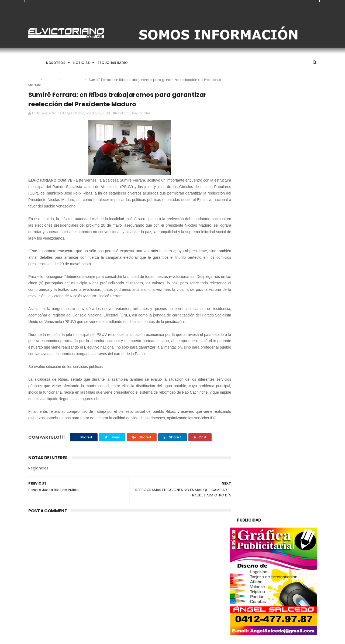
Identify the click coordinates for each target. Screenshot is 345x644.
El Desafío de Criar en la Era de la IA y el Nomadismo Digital (73, 556)
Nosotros (56, 63)
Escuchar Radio (113, 63)
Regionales (73, 80)
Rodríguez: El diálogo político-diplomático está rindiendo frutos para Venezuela (185, 556)
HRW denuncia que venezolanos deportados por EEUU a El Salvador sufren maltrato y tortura (186, 608)
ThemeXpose (59, 637)
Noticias (82, 63)
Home (33, 63)
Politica (51, 80)
